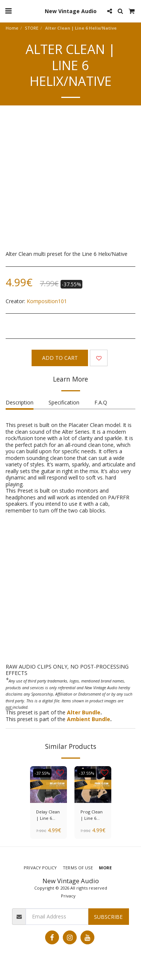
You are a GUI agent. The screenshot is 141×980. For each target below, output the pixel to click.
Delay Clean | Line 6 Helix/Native (48, 815)
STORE (32, 28)
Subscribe (108, 917)
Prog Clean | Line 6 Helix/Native (93, 815)
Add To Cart (60, 358)
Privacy (68, 896)
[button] (8, 11)
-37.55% (42, 773)
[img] (49, 785)
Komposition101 (47, 301)
